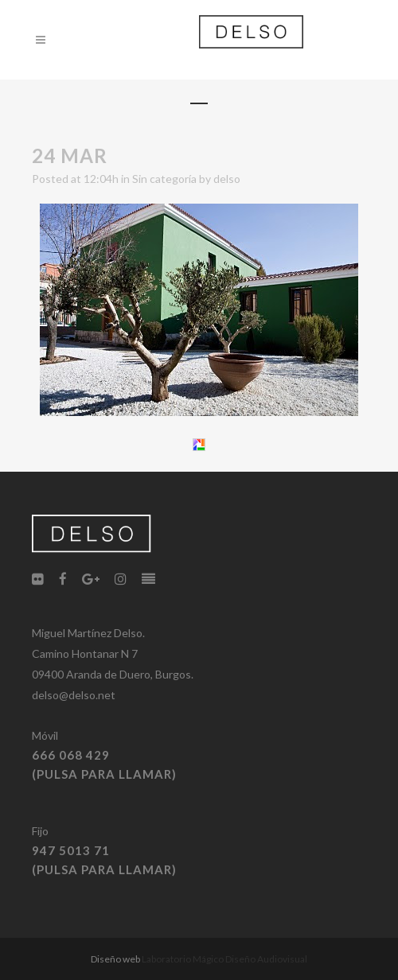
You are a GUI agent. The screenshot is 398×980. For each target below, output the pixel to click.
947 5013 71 (71, 850)
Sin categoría (164, 179)
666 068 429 (71, 755)
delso (227, 179)
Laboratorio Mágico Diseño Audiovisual (224, 959)
